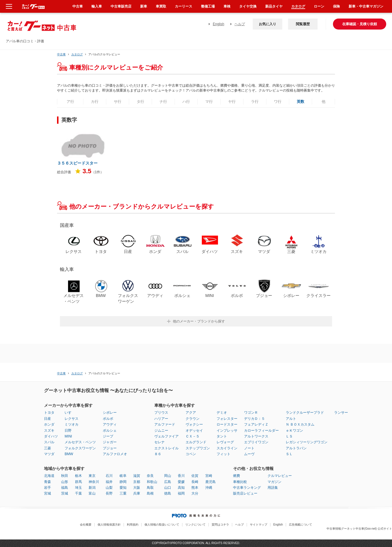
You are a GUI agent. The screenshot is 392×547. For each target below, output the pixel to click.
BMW (69, 454)
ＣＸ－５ (193, 436)
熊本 (195, 488)
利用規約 (133, 525)
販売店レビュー (245, 493)
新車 (144, 6)
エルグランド (196, 442)
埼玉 (78, 488)
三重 (123, 493)
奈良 (150, 476)
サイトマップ (259, 525)
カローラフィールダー (261, 431)
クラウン (193, 419)
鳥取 (150, 488)
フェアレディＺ (256, 424)
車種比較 (240, 482)
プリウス (161, 413)
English (218, 24)
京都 (137, 482)
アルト (291, 419)
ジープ (108, 436)
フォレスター (227, 419)
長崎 (195, 482)
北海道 (49, 476)
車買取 (161, 6)
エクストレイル (166, 448)
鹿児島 (210, 482)
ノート (249, 448)
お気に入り (268, 24)
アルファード (165, 424)
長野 (109, 493)
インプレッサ (227, 431)
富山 (92, 493)
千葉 (78, 493)
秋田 (65, 476)
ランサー (341, 413)
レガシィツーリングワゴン (307, 442)
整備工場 (208, 6)
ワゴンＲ (251, 413)
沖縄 (209, 488)
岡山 (168, 476)
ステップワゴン (198, 448)
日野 (68, 431)
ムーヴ (249, 454)
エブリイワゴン (256, 442)
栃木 (78, 476)
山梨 (109, 488)
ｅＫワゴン (294, 431)
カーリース (184, 6)
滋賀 (137, 476)
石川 (109, 476)
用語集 (273, 488)
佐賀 (195, 476)
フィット (224, 454)
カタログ (298, 6)
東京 (92, 476)
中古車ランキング (247, 488)
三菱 (47, 448)
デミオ (222, 413)
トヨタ (49, 413)
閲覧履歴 (303, 24)
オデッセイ (194, 431)
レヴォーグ (225, 442)
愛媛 (181, 482)
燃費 (237, 476)
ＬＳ (289, 436)
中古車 (61, 54)
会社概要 (86, 525)
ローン (319, 6)
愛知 (123, 488)
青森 (47, 482)
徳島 (168, 493)
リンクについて (195, 525)
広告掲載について (301, 525)
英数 (301, 102)
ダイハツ (51, 436)
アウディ (110, 424)
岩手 (47, 488)
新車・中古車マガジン (366, 6)
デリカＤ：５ (254, 419)
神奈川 (94, 482)
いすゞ (70, 413)
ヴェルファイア (166, 436)
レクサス (72, 419)
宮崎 (209, 476)
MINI (68, 436)
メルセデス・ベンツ (80, 442)
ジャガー (110, 442)
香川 (181, 476)
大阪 (137, 488)
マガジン (274, 482)
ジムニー (161, 431)
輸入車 (97, 6)
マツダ (49, 454)
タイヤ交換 (248, 6)
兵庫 (137, 493)
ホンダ (49, 424)
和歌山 (152, 482)
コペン (191, 454)
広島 (168, 482)
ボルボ (108, 419)
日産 (47, 419)
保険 (336, 6)
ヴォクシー (194, 424)
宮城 (47, 493)
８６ (158, 454)
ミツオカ (72, 424)
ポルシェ (110, 431)
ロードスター (227, 424)
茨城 (65, 493)
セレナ (160, 442)
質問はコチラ (220, 525)
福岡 (181, 493)
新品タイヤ (274, 6)
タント (222, 436)
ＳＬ (289, 454)
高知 (181, 488)
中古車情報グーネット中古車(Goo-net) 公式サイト (359, 529)
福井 (109, 482)
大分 (195, 493)
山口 (168, 488)
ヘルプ (240, 24)
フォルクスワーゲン (80, 448)
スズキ (49, 431)
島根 (150, 493)
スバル (49, 442)
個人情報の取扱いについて (162, 525)
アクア (191, 413)
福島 (65, 488)
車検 (227, 6)
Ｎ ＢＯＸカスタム (300, 424)
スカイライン (227, 448)
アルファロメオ (115, 454)
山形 (65, 482)
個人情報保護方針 (109, 525)
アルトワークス (256, 436)
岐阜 (123, 476)
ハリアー (161, 419)
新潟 (92, 488)
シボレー (110, 413)
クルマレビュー (280, 476)
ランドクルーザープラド (305, 413)
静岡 (123, 482)
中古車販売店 (121, 6)
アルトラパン (296, 448)
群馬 (78, 482)
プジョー (110, 448)
